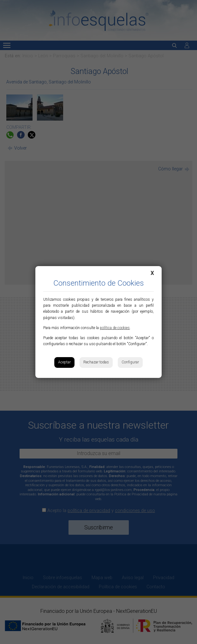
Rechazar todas (96, 362)
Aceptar (64, 362)
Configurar (130, 362)
